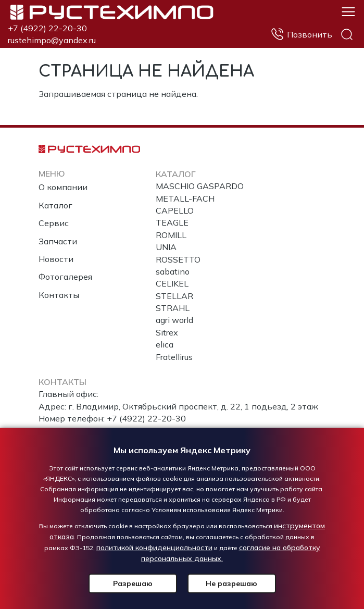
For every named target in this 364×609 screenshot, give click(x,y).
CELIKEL (172, 283)
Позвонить (310, 34)
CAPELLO (175, 210)
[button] (348, 11)
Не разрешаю (231, 583)
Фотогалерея (65, 277)
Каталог (55, 205)
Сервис (54, 223)
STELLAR (174, 296)
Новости (56, 259)
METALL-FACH (185, 198)
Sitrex (167, 332)
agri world (174, 320)
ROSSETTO (178, 259)
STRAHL (173, 308)
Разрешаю (133, 583)
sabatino (173, 271)
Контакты (59, 295)
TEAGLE (172, 222)
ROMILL (171, 235)
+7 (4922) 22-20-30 (47, 28)
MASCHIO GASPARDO (200, 186)
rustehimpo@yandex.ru (52, 40)
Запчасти (58, 241)
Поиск (347, 34)
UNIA (166, 247)
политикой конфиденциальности (154, 548)
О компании (63, 187)
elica (165, 344)
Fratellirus (174, 357)
